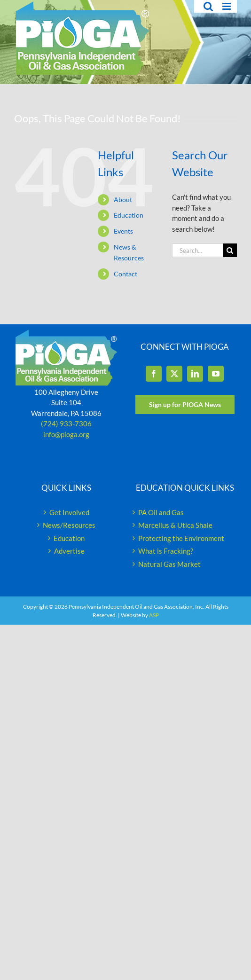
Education (129, 215)
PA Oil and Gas (161, 512)
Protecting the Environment (181, 538)
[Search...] (198, 250)
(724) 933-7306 (66, 423)
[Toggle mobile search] (208, 6)
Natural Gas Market (169, 564)
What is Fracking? (166, 551)
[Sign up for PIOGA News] (185, 405)
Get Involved (69, 512)
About (123, 200)
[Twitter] (174, 374)
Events (123, 231)
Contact (125, 274)
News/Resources (69, 525)
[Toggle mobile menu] (227, 6)
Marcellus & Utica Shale (175, 525)
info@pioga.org (66, 434)
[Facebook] (154, 374)
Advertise (69, 551)
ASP (154, 615)
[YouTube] (216, 374)
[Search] (230, 250)
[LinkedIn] (195, 374)
